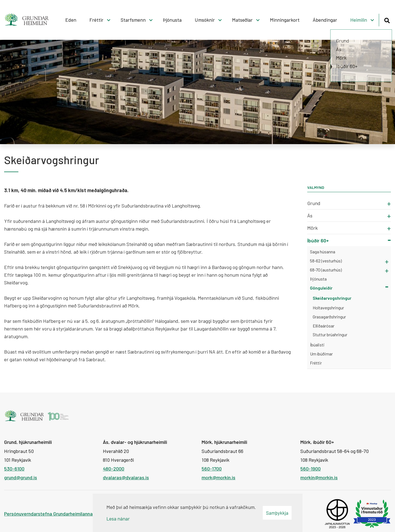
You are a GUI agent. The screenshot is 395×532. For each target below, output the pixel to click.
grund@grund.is (21, 477)
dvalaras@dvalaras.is (126, 477)
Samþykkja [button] (277, 513)
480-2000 (114, 469)
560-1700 (212, 469)
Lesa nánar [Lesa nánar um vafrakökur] (118, 519)
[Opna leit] (387, 20)
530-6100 (14, 469)
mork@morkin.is (218, 477)
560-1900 (311, 469)
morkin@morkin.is (319, 477)
